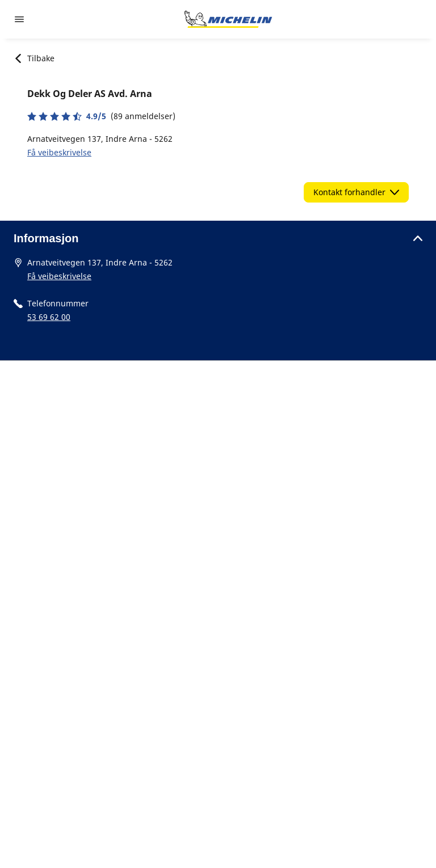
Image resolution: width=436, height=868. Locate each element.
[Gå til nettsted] (228, 19)
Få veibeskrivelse (59, 152)
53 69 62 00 (49, 317)
